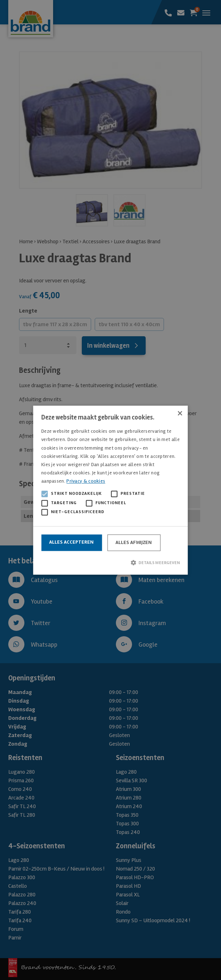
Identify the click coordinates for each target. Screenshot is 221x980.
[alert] (110, 490)
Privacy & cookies (86, 481)
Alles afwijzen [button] (134, 542)
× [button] (180, 414)
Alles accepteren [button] (71, 542)
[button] (110, 563)
